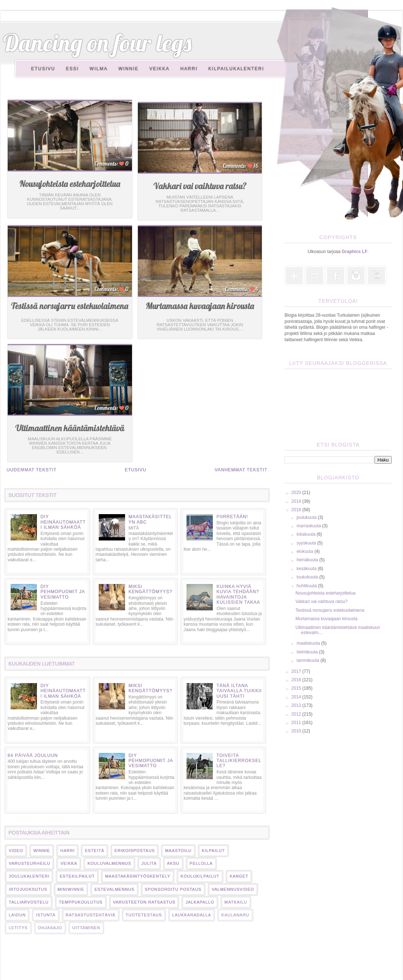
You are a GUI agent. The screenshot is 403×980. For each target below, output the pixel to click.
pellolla (201, 863)
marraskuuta (309, 526)
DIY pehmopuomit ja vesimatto (63, 592)
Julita (149, 863)
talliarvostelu (29, 902)
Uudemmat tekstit (32, 470)
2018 (297, 510)
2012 (297, 714)
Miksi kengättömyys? (150, 589)
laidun (17, 915)
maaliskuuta (309, 643)
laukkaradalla (192, 915)
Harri (189, 69)
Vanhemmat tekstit (241, 470)
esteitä (95, 851)
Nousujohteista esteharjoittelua (70, 184)
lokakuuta (307, 534)
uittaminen (86, 928)
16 (255, 166)
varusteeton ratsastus (144, 902)
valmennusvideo (233, 889)
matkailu (236, 902)
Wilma (99, 69)
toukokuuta (308, 577)
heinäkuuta (308, 560)
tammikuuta (308, 660)
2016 (297, 680)
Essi (72, 69)
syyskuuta (307, 543)
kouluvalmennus (109, 863)
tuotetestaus (144, 915)
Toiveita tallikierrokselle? (239, 761)
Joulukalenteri (29, 876)
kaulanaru (235, 915)
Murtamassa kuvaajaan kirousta (200, 306)
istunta (46, 915)
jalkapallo (200, 902)
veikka (69, 863)
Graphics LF (355, 252)
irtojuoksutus (28, 889)
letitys (18, 928)
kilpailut (213, 851)
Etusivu (43, 69)
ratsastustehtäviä (91, 915)
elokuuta (306, 551)
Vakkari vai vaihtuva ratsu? (200, 186)
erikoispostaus (135, 851)
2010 (297, 731)
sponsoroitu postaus (173, 889)
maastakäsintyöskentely (138, 876)
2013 (297, 705)
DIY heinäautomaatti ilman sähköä (63, 522)
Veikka (159, 69)
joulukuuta (307, 517)
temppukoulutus (81, 902)
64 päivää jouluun (33, 755)
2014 (297, 697)
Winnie (129, 69)
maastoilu (178, 851)
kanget (239, 876)
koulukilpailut (200, 876)
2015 (297, 688)
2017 (297, 671)
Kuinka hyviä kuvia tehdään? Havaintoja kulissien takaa (238, 594)
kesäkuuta (307, 569)
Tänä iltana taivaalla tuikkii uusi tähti (239, 691)
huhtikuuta (307, 586)
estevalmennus (114, 889)
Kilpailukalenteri (236, 69)
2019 (297, 501)
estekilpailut (77, 876)
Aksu (173, 863)
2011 (297, 723)
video (16, 851)
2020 (297, 493)
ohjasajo (50, 928)
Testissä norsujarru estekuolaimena (70, 306)
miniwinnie (71, 889)
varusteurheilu (29, 863)
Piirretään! (232, 517)
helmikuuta (308, 652)
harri (67, 851)
